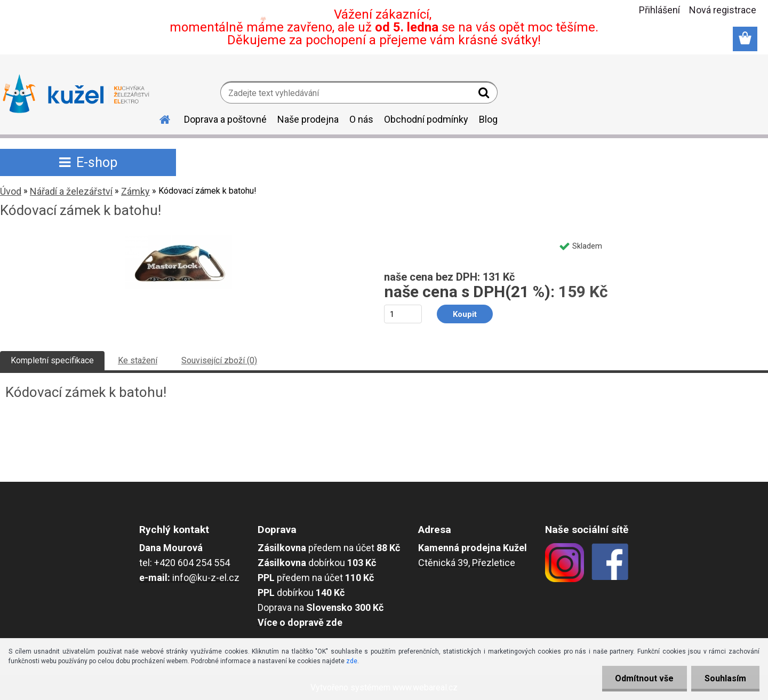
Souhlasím (725, 678)
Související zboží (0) (219, 360)
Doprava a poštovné (225, 119)
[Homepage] (158, 118)
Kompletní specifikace (52, 360)
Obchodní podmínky (426, 119)
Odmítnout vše (644, 678)
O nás (361, 119)
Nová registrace (723, 10)
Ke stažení (138, 360)
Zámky (135, 191)
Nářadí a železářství (71, 191)
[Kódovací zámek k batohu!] (179, 239)
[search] (485, 95)
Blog (488, 119)
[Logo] (76, 94)
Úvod (11, 191)
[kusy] (403, 314)
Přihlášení (659, 10)
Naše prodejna (308, 119)
